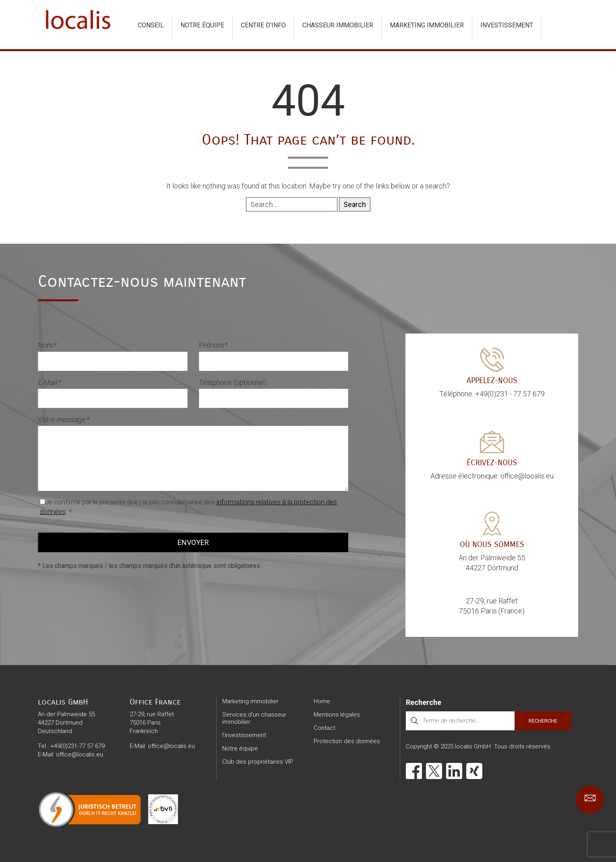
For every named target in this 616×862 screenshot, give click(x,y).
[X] (434, 771)
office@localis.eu (80, 754)
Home (322, 701)
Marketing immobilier (427, 25)
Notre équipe (202, 25)
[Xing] (474, 771)
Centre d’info (263, 25)
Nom (47, 345)
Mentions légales (337, 715)
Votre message (63, 420)
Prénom (213, 345)
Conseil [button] (151, 25)
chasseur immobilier (338, 25)
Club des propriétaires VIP (258, 762)
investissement (507, 25)
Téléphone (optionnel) (233, 382)
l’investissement (244, 735)
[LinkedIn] (454, 771)
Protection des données (347, 741)
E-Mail (49, 382)
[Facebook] (414, 771)
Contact (325, 728)
